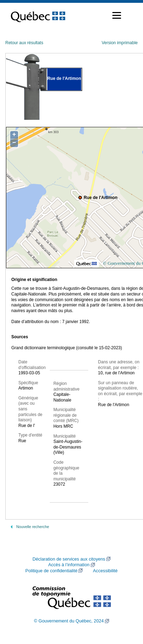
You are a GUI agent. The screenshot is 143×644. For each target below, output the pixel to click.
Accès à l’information (69, 565)
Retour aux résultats (24, 43)
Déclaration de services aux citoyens (69, 559)
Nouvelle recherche (33, 527)
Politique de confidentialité (51, 571)
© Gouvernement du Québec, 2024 (69, 621)
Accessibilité (105, 571)
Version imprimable (120, 43)
